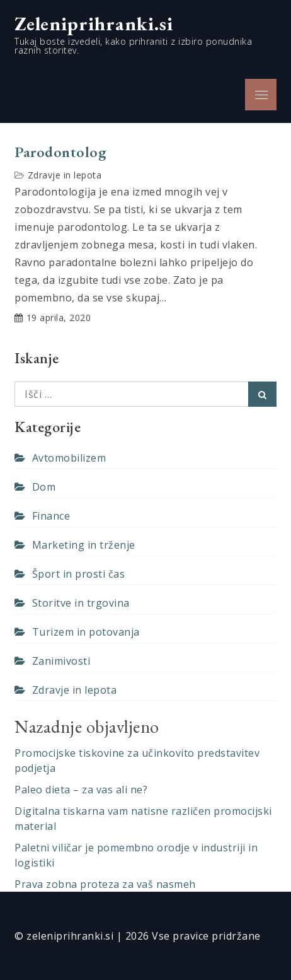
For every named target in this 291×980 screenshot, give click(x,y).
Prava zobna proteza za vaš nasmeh (105, 884)
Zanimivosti (61, 661)
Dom (44, 487)
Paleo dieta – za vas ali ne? (81, 790)
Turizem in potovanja (86, 632)
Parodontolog (60, 152)
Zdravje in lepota (65, 175)
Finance (51, 516)
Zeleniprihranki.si (94, 23)
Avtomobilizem (69, 458)
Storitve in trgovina (81, 603)
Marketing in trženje (84, 545)
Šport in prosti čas (79, 574)
